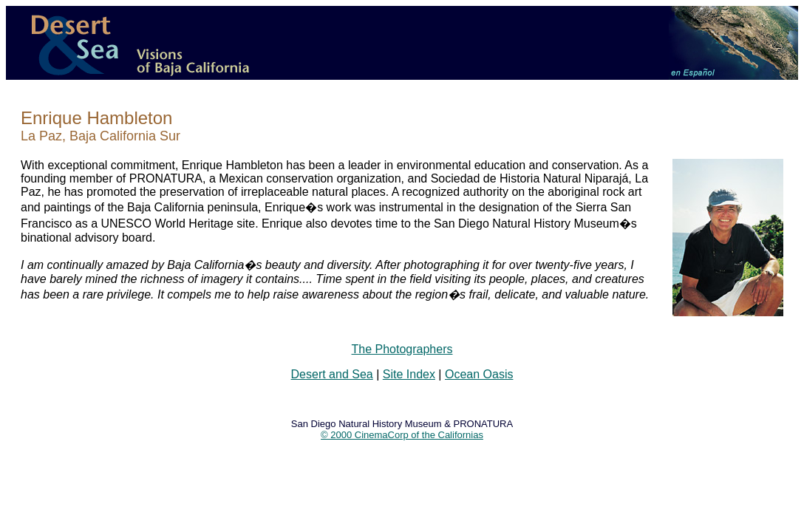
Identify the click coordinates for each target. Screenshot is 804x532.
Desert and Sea (332, 374)
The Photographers (402, 349)
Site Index (409, 374)
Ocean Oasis (479, 374)
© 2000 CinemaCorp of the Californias (402, 435)
